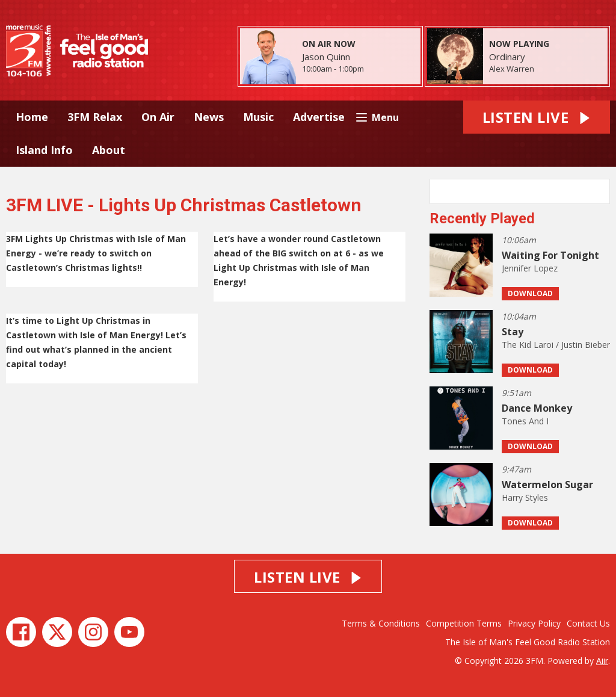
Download (530, 293)
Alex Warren (512, 69)
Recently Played (482, 218)
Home (32, 117)
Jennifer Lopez (530, 268)
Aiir (602, 661)
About (109, 150)
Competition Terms (464, 623)
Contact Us (588, 623)
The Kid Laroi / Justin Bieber (556, 345)
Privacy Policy (534, 623)
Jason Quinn (326, 57)
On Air (158, 117)
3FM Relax (95, 117)
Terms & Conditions (381, 623)
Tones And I (525, 421)
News (209, 117)
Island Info (44, 150)
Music (258, 117)
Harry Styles (525, 497)
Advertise (319, 117)
